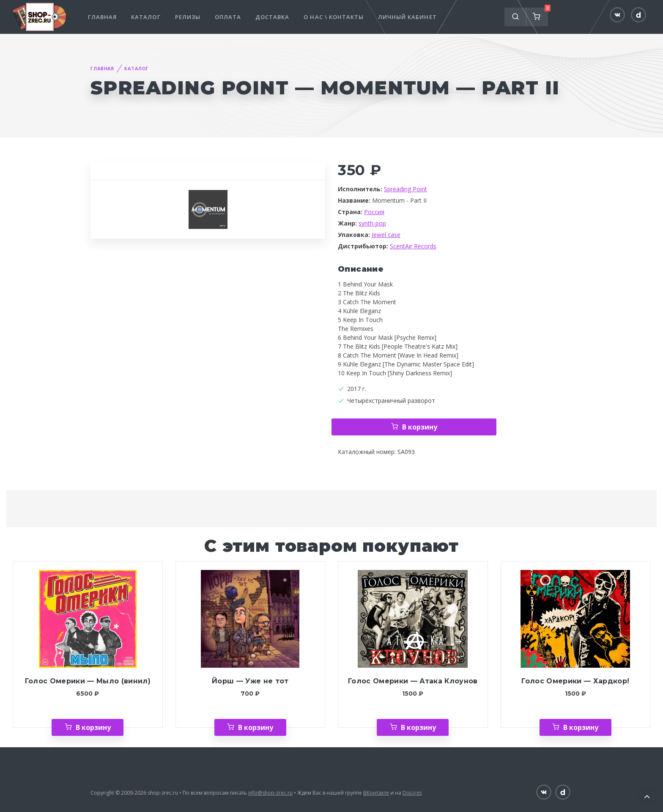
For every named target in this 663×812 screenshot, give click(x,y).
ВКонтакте (376, 793)
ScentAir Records (413, 246)
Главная (102, 17)
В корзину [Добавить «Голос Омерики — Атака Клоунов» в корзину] (418, 727)
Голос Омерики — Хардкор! (575, 681)
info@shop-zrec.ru (270, 793)
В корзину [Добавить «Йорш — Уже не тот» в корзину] (256, 727)
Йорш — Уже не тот (250, 681)
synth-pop (372, 223)
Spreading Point (405, 189)
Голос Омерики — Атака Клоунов (413, 681)
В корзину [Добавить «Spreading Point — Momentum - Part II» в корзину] (420, 427)
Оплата (228, 17)
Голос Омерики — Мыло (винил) (88, 681)
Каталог (146, 17)
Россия (374, 212)
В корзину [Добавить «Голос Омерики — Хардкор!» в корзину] (581, 727)
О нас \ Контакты (334, 17)
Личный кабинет (407, 17)
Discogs (412, 793)
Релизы (188, 17)
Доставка (272, 17)
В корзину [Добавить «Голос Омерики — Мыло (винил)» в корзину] (93, 727)
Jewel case (386, 235)
